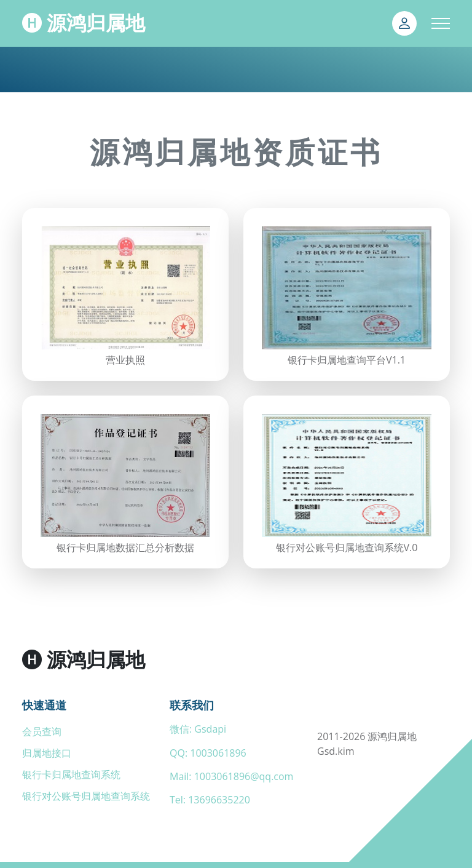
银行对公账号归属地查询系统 (86, 796)
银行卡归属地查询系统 (71, 774)
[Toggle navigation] (441, 23)
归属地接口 (47, 753)
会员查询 (42, 731)
